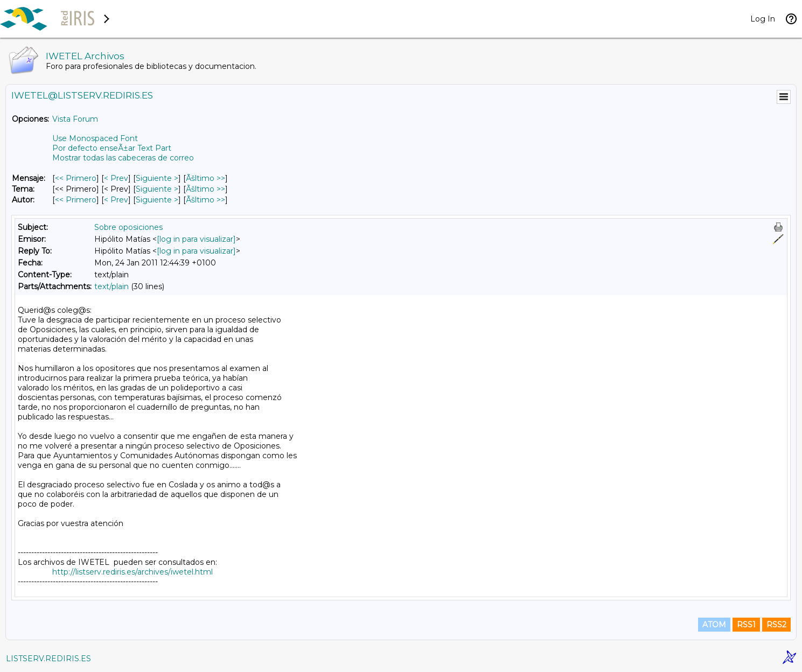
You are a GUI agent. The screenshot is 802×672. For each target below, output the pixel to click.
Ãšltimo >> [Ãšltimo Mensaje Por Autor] (205, 200)
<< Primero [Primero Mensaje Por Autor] (76, 200)
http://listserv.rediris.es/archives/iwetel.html (132, 572)
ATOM (714, 625)
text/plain (111, 286)
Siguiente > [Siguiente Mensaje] (157, 178)
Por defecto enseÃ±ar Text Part (112, 148)
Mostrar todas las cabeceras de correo (123, 158)
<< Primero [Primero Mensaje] (76, 178)
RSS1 (746, 625)
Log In (763, 19)
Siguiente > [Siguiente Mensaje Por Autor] (157, 200)
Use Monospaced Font (95, 138)
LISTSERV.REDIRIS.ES (48, 659)
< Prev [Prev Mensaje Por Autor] (116, 200)
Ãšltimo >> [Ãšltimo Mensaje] (205, 178)
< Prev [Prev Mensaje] (116, 178)
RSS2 (776, 625)
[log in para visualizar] (196, 239)
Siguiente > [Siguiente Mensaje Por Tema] (157, 189)
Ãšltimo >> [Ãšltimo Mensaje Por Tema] (205, 189)
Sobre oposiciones (128, 227)
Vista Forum (75, 119)
